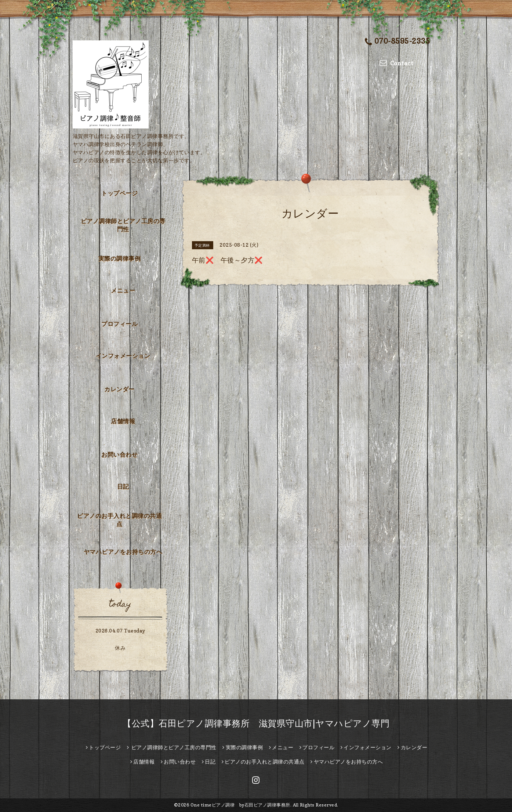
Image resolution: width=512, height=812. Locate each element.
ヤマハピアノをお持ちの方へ (123, 552)
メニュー (123, 290)
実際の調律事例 (120, 258)
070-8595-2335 (397, 42)
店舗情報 (123, 421)
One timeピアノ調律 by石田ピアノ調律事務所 (240, 805)
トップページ (119, 193)
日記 (123, 486)
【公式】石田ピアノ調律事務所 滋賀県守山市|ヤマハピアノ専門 (256, 723)
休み (120, 648)
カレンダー (119, 389)
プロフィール (119, 324)
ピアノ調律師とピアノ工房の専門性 (123, 225)
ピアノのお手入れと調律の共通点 (119, 520)
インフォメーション (123, 356)
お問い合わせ (119, 454)
